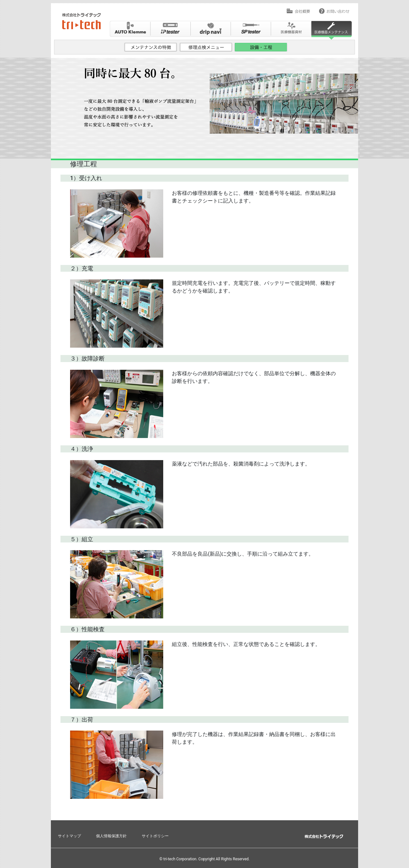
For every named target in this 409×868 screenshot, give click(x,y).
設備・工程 (261, 50)
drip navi (211, 30)
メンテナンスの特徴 (151, 50)
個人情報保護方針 (111, 836)
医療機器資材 (291, 30)
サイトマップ (69, 836)
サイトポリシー (155, 836)
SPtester (251, 30)
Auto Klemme (130, 30)
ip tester (170, 30)
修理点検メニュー (206, 50)
